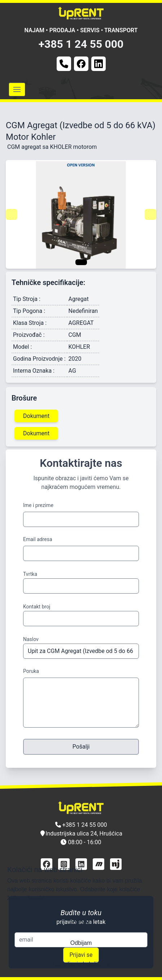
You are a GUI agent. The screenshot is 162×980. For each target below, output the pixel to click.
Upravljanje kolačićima (81, 964)
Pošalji (81, 747)
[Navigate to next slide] (150, 214)
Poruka (31, 671)
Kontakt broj (37, 607)
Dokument (36, 416)
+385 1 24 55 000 (81, 44)
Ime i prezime (38, 505)
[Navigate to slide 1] (81, 262)
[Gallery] (81, 214)
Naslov (31, 639)
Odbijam (81, 943)
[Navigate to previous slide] (12, 214)
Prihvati (81, 922)
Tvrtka (30, 574)
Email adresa (38, 539)
